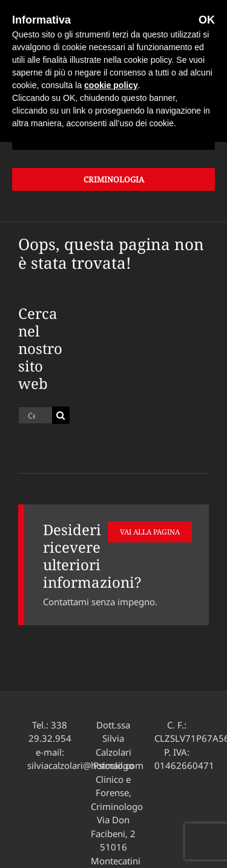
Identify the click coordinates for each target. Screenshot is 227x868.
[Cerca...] (35, 415)
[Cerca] (61, 415)
